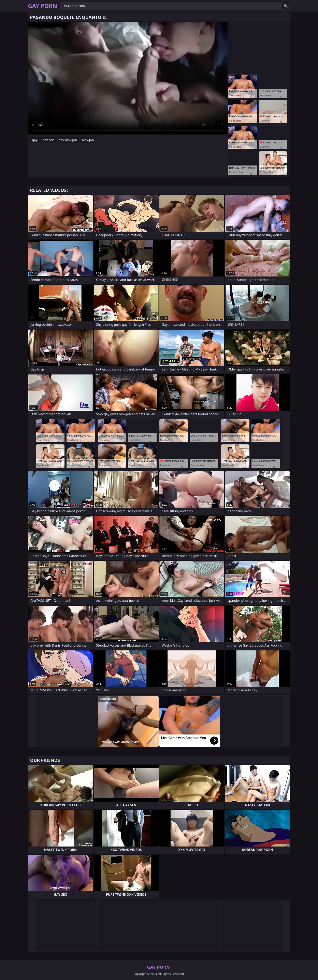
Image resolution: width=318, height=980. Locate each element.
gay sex (48, 140)
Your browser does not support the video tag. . (128, 78)
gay (35, 140)
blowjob (88, 140)
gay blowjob (68, 140)
